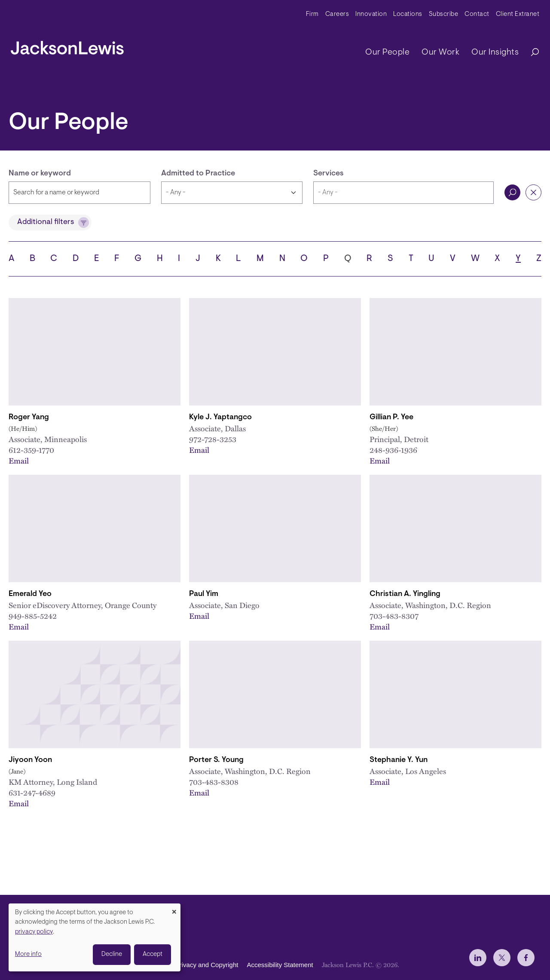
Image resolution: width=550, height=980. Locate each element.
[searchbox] (403, 193)
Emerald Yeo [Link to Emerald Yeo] (30, 594)
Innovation (371, 14)
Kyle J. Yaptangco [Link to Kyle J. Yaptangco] (220, 418)
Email (19, 461)
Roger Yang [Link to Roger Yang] (29, 418)
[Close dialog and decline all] (174, 909)
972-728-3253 (213, 439)
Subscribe (444, 14)
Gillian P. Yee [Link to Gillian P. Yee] (391, 418)
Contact (477, 14)
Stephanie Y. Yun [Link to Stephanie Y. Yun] (399, 760)
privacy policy (34, 932)
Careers (337, 14)
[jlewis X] (502, 958)
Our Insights (495, 52)
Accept (153, 954)
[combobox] (403, 193)
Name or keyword (40, 174)
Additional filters (46, 222)
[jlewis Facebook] (526, 958)
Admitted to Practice (198, 174)
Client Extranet (518, 14)
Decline (112, 954)
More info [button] (28, 954)
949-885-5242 (33, 616)
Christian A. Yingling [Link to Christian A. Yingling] (405, 594)
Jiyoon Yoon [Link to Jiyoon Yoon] (30, 760)
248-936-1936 (393, 450)
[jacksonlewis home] (67, 46)
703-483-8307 (394, 616)
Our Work (440, 52)
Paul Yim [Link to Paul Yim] (204, 594)
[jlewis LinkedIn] (478, 958)
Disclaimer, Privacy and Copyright (190, 965)
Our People (387, 52)
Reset (533, 192)
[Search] (531, 53)
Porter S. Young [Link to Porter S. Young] (216, 760)
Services (328, 174)
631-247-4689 (32, 793)
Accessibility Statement (280, 965)
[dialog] (95, 937)
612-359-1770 (31, 450)
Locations (408, 14)
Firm (312, 14)
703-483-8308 (214, 782)
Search (512, 192)
